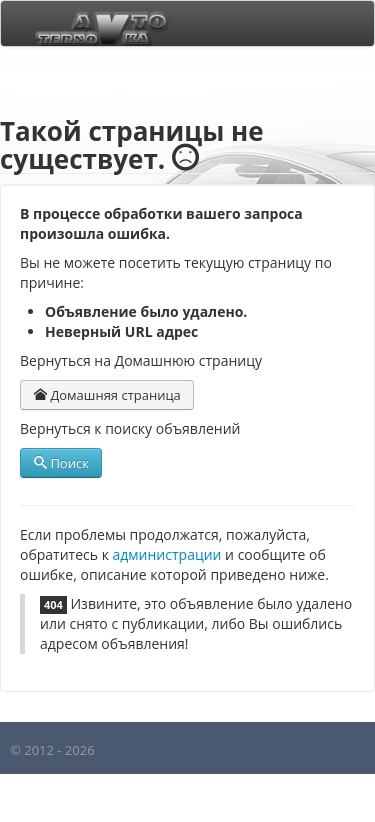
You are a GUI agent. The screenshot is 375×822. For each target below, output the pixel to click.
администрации (167, 554)
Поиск (61, 463)
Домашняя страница (107, 395)
